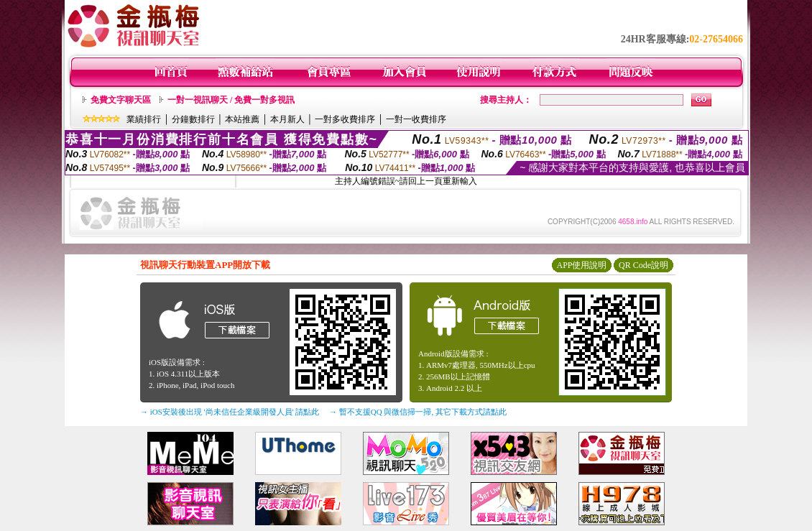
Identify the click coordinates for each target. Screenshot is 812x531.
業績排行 (144, 119)
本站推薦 (242, 119)
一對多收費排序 (345, 119)
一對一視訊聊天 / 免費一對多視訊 (231, 100)
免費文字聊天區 (121, 100)
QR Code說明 (643, 265)
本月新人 (287, 119)
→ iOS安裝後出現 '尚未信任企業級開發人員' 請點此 (230, 412)
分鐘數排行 (193, 119)
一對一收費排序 (416, 119)
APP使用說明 (581, 265)
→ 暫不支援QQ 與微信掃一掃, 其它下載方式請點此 (418, 412)
